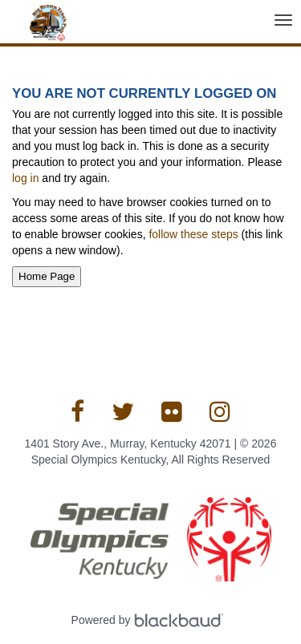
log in (25, 178)
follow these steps (194, 234)
